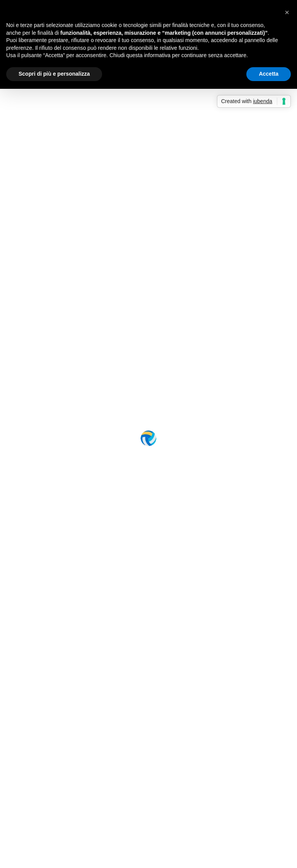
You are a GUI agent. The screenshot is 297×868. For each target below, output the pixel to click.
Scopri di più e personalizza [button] (54, 74)
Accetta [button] (269, 74)
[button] (287, 12)
